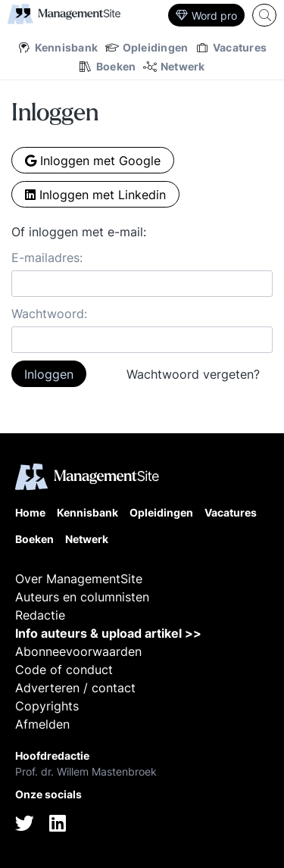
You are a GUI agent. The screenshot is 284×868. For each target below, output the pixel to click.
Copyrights (47, 706)
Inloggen (49, 374)
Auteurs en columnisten (82, 597)
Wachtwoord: (49, 314)
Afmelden (42, 724)
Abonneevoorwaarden (78, 651)
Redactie (40, 615)
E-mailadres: (47, 258)
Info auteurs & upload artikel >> (108, 633)
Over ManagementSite (79, 579)
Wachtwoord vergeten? (193, 374)
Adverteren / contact (75, 688)
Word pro (206, 16)
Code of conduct (64, 670)
